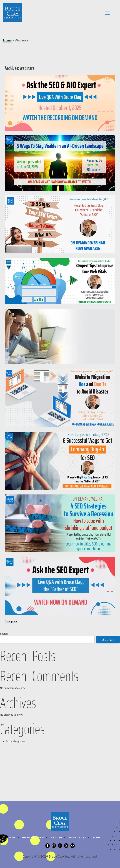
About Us (57, 838)
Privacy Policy (77, 838)
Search (4, 634)
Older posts (11, 622)
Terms (96, 838)
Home (7, 40)
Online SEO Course (33, 838)
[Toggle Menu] (107, 13)
